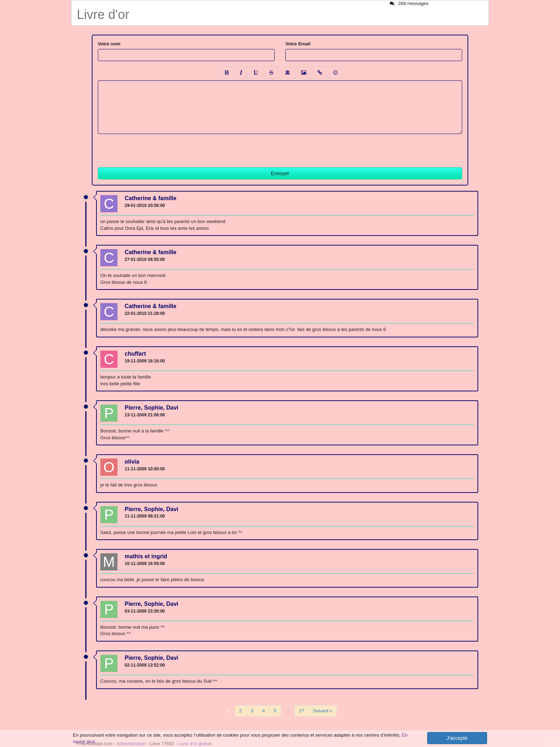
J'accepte (457, 738)
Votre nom (109, 44)
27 (301, 711)
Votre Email (298, 44)
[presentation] (152, 148)
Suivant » (322, 711)
